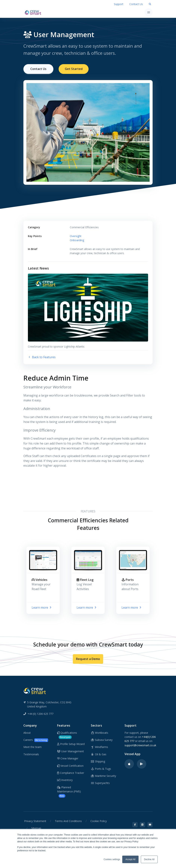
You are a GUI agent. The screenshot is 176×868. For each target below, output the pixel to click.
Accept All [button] (130, 859)
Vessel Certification (70, 765)
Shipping (98, 761)
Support (119, 4)
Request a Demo (88, 659)
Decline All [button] (149, 859)
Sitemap (36, 828)
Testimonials (31, 754)
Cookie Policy (99, 821)
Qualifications (67, 735)
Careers (36, 740)
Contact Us (136, 4)
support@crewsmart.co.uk (140, 745)
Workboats (100, 732)
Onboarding (77, 240)
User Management (70, 751)
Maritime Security (103, 776)
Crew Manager (68, 758)
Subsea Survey (102, 740)
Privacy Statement (35, 821)
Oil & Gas (99, 754)
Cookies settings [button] (112, 859)
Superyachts (100, 783)
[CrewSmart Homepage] (34, 12)
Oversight (76, 236)
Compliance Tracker (71, 773)
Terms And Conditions (68, 821)
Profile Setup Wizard (71, 744)
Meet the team (32, 747)
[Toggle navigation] (149, 12)
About (27, 732)
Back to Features (42, 357)
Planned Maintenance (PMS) (69, 791)
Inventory (65, 780)
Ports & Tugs (101, 768)
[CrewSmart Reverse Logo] (35, 691)
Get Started (74, 69)
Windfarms (99, 747)
